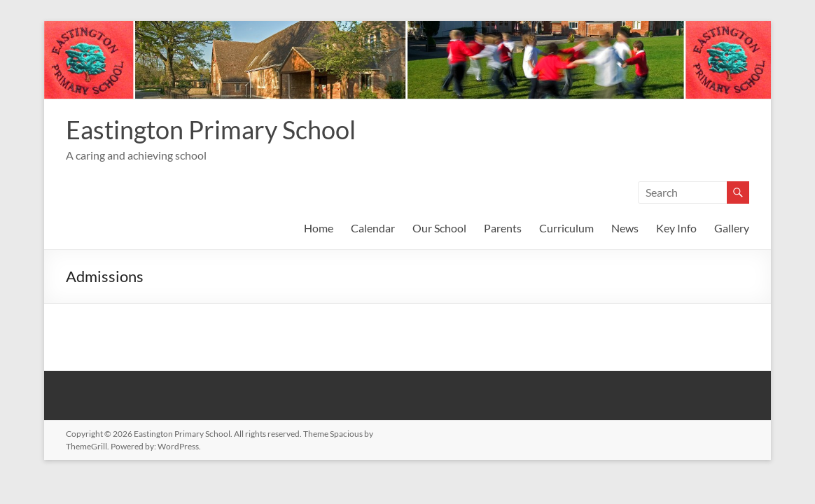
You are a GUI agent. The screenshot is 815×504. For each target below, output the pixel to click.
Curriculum (566, 228)
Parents (503, 228)
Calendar (373, 228)
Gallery (732, 228)
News (625, 228)
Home (319, 228)
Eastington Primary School (211, 129)
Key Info (676, 228)
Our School (439, 228)
